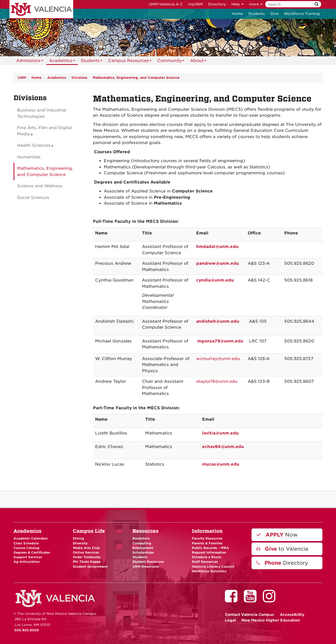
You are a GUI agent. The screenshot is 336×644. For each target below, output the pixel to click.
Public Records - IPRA (210, 548)
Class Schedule (26, 543)
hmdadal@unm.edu (217, 247)
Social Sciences (33, 198)
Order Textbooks (87, 557)
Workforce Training (302, 14)
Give (274, 14)
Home (237, 14)
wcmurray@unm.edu (218, 359)
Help (238, 4)
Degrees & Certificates (32, 553)
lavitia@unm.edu (220, 433)
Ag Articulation (27, 562)
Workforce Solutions (209, 571)
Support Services (28, 557)
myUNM (195, 4)
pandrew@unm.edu (218, 263)
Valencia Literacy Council (213, 567)
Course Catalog (26, 548)
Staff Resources (205, 562)
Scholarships (143, 553)
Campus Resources (130, 62)
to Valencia (282, 549)
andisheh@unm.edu (218, 321)
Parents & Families (207, 543)
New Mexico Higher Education (271, 620)
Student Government (90, 567)
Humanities (29, 157)
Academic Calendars (31, 538)
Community (171, 62)
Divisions (79, 78)
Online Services (86, 553)
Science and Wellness (40, 186)
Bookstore (141, 538)
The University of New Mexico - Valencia (41, 9)
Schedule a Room (206, 557)
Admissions (30, 62)
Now (277, 535)
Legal (230, 620)
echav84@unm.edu (223, 447)
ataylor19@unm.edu (217, 381)
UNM (22, 78)
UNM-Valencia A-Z (166, 4)
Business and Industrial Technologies (42, 113)
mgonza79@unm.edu (220, 341)
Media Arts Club (86, 548)
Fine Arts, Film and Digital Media (44, 131)
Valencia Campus (249, 614)
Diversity (80, 543)
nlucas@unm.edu (221, 464)
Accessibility (292, 614)
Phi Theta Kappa (87, 562)
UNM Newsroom (146, 567)
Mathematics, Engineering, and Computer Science (136, 78)
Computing (142, 543)
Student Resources (148, 562)
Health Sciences (34, 145)
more (256, 4)
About (198, 62)
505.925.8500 (27, 630)
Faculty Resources (207, 538)
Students (256, 14)
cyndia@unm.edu (215, 280)
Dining (78, 538)
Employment (143, 548)
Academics (62, 62)
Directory (217, 4)
